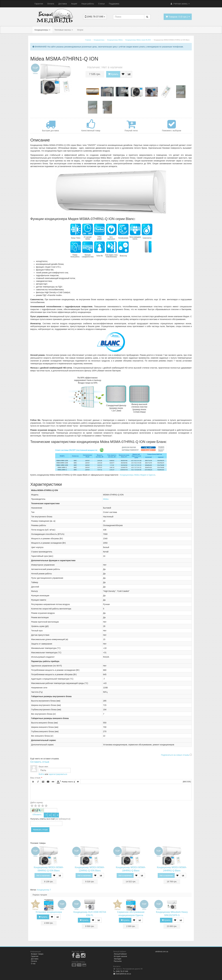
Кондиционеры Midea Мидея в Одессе (138, 475)
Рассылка (118, 961)
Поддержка (114, 4)
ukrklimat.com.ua (162, 952)
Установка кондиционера (49, 912)
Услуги (80, 30)
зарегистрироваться (58, 774)
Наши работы (88, 4)
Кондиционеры (42, 30)
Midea (106, 499)
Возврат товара (37, 954)
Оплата (51, 4)
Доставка (63, 4)
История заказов (120, 956)
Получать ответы (38, 819)
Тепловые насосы (64, 30)
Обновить (37, 814)
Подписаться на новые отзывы (175, 755)
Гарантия (39, 4)
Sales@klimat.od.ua (122, 974)
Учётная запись (180, 4)
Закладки (118, 959)
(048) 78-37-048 (121, 971)
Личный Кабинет (120, 954)
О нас (33, 964)
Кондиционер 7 (44, 890)
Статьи (101, 4)
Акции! (74, 4)
